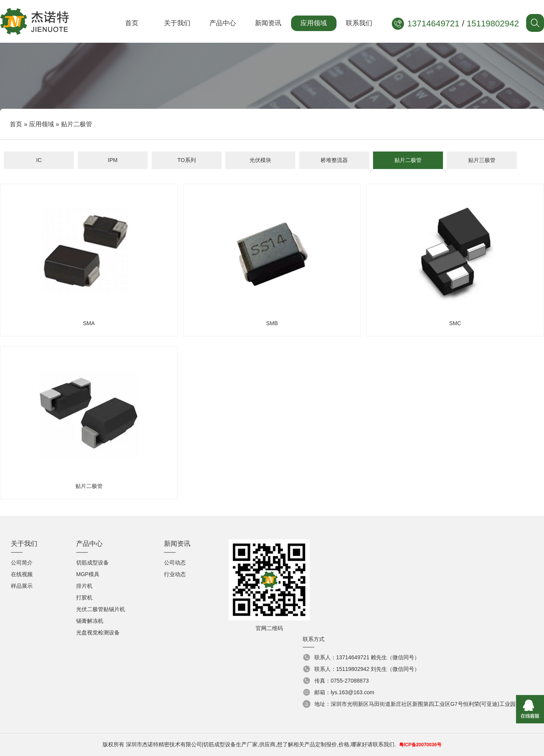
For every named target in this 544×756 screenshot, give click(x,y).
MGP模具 (88, 574)
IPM (113, 160)
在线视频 (22, 574)
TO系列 (186, 160)
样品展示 (22, 586)
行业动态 (175, 574)
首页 (132, 23)
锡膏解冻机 (90, 621)
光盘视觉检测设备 (98, 632)
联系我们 (359, 23)
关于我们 (177, 23)
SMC (455, 257)
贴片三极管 (482, 160)
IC (39, 160)
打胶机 (84, 597)
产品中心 (223, 23)
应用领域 (314, 23)
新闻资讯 (268, 23)
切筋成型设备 (92, 563)
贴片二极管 (408, 160)
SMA (89, 257)
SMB (272, 257)
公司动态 (175, 563)
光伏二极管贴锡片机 (101, 609)
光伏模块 (260, 160)
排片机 (84, 586)
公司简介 (22, 563)
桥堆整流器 (334, 160)
